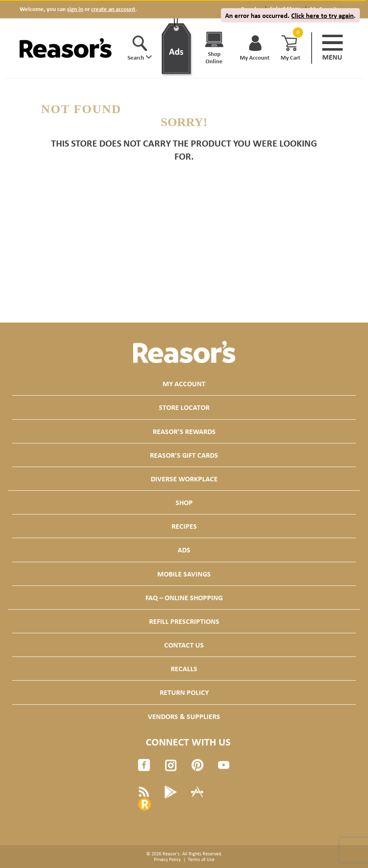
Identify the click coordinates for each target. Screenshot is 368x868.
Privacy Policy (167, 859)
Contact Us (184, 645)
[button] (140, 48)
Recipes (184, 526)
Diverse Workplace (184, 479)
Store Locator (184, 407)
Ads (184, 550)
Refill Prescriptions (184, 621)
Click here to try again (322, 15)
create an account (113, 9)
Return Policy (184, 692)
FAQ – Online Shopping (184, 598)
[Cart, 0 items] (297, 32)
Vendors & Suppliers (184, 716)
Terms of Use (201, 859)
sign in (75, 9)
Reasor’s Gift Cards (184, 455)
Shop (184, 502)
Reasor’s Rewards (184, 431)
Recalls (184, 669)
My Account (184, 384)
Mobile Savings (184, 574)
